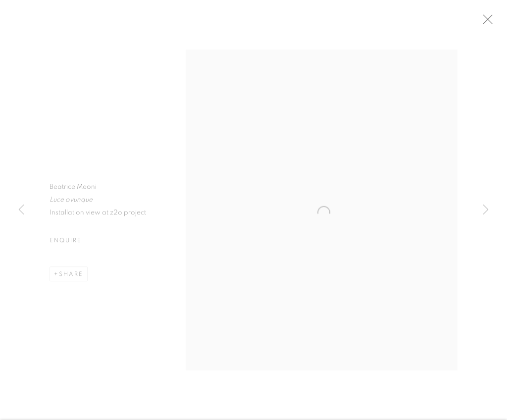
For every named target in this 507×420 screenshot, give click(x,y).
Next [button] (486, 210)
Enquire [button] (65, 243)
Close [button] (495, 22)
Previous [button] (21, 210)
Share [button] (71, 277)
